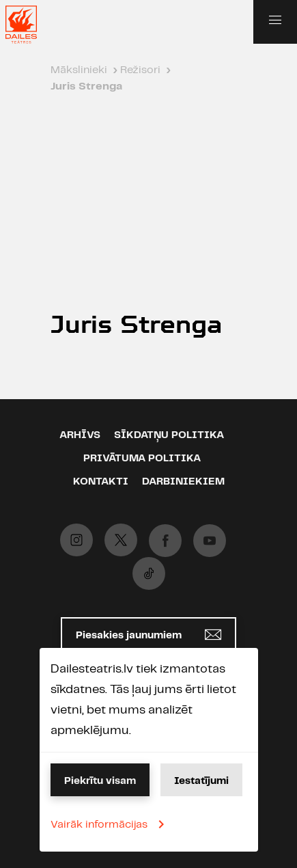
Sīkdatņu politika (169, 435)
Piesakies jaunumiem (148, 635)
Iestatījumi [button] (201, 781)
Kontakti (101, 482)
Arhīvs (80, 435)
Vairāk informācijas (110, 824)
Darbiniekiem (183, 482)
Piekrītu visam (100, 781)
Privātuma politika (142, 459)
